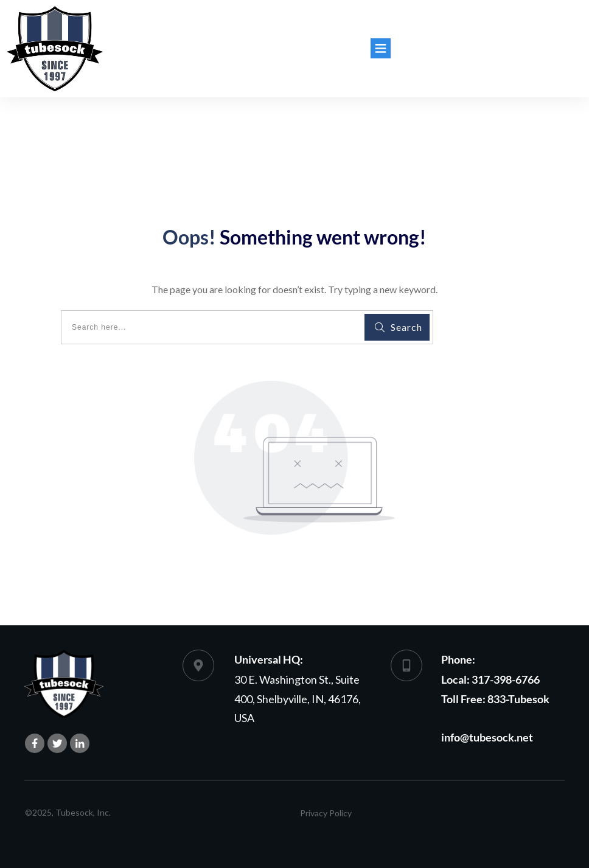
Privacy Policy (326, 813)
